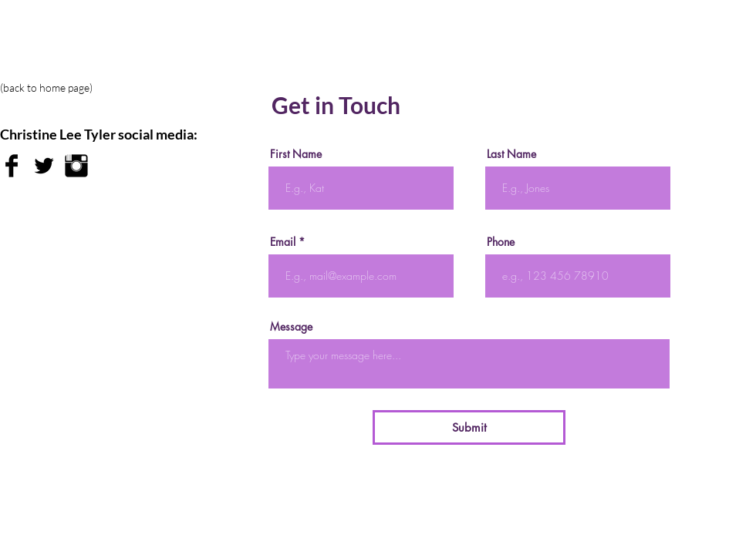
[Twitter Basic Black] (44, 166)
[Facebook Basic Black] (12, 166)
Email (283, 242)
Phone (501, 242)
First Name (296, 154)
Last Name (511, 154)
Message (291, 327)
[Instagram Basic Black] (76, 166)
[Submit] (469, 427)
